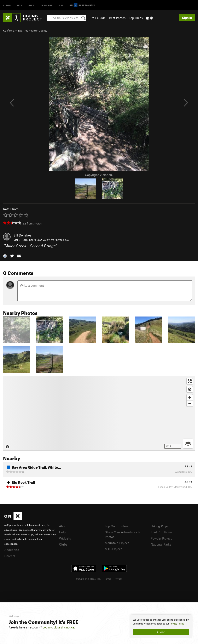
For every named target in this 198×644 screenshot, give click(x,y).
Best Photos (117, 18)
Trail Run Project (162, 532)
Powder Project (161, 538)
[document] (161, 627)
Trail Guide (98, 18)
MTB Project (113, 549)
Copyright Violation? (99, 175)
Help (62, 532)
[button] (5, 256)
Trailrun (47, 5)
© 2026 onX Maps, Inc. (88, 579)
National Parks (161, 544)
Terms (108, 579)
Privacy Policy (177, 624)
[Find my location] (190, 389)
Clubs (63, 544)
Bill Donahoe (22, 235)
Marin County (39, 30)
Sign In (187, 18)
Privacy (118, 579)
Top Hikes (136, 18)
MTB (20, 5)
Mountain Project (117, 543)
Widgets (65, 538)
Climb (7, 5)
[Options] (188, 444)
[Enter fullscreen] (190, 381)
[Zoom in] (190, 397)
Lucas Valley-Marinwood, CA (52, 240)
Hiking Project (161, 526)
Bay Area (23, 30)
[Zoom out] (190, 403)
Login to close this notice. (59, 627)
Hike (31, 5)
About (63, 526)
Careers (10, 556)
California (9, 30)
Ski (61, 5)
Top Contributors (117, 526)
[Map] (99, 413)
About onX (12, 550)
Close (161, 632)
